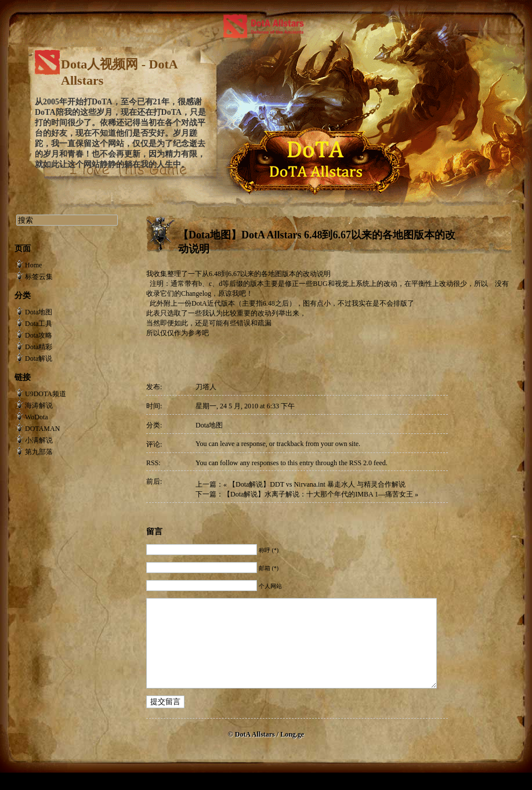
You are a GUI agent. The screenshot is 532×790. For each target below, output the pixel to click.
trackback (290, 444)
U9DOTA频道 (46, 394)
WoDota (37, 417)
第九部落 (39, 452)
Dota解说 (39, 358)
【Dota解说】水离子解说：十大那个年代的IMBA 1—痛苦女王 (318, 494)
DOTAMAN (42, 429)
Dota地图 (209, 425)
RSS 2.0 (361, 463)
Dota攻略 (39, 335)
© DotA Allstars (252, 752)
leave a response (243, 444)
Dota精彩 (39, 347)
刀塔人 (206, 387)
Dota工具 (39, 324)
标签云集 (39, 277)
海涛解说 (39, 405)
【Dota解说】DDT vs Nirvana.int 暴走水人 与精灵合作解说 (317, 484)
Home (33, 265)
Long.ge (292, 752)
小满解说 (39, 440)
